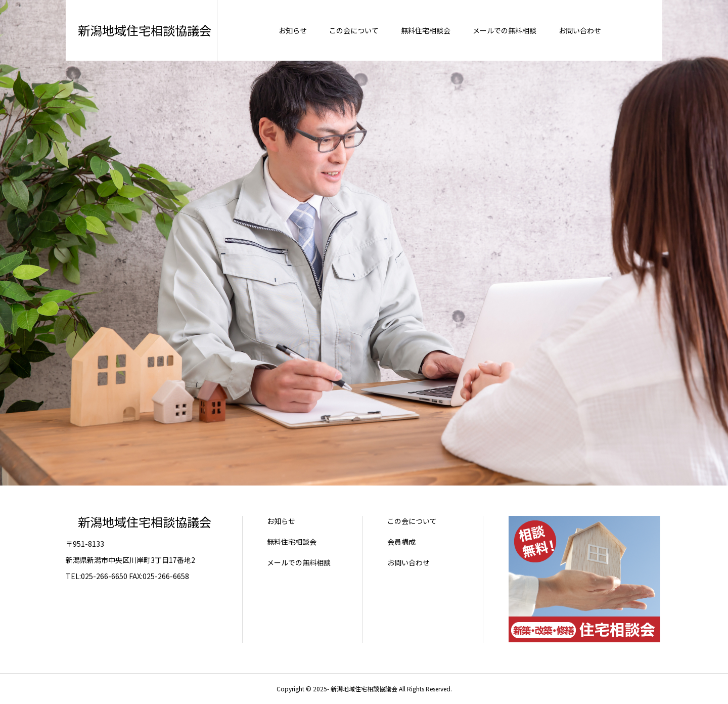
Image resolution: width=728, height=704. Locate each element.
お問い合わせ (408, 562)
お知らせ (281, 521)
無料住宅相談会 (292, 542)
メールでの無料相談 (299, 562)
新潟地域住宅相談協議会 (139, 522)
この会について (412, 521)
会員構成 (401, 542)
